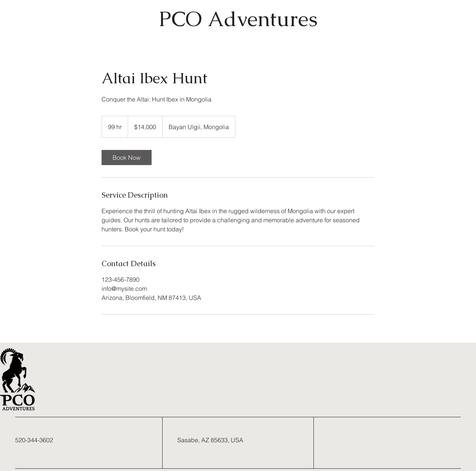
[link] (127, 158)
